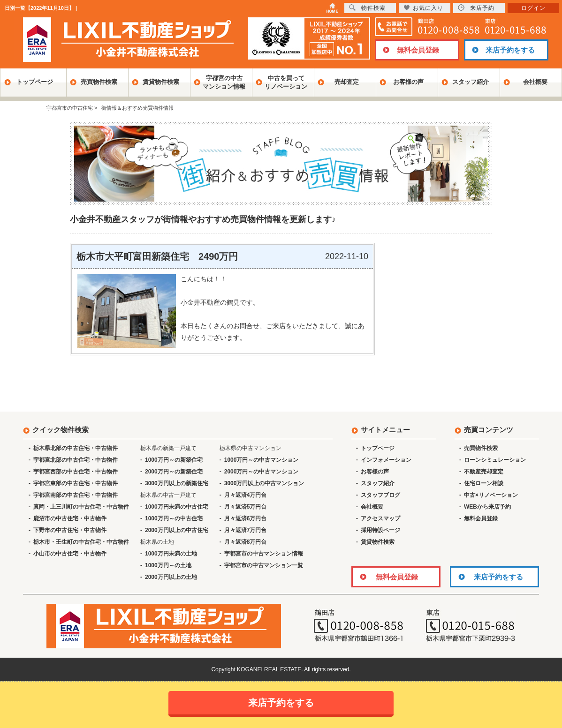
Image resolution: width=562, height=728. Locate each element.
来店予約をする (510, 50)
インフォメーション (386, 460)
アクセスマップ (380, 518)
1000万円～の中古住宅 (174, 518)
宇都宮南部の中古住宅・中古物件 (76, 495)
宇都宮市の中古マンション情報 (264, 554)
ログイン (533, 8)
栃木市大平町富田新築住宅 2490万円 (157, 256)
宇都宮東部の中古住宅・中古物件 (76, 483)
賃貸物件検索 (161, 82)
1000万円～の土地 (168, 565)
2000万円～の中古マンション (262, 472)
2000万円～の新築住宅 (174, 472)
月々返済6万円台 (246, 518)
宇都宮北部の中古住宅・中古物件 (76, 460)
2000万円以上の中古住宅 (177, 530)
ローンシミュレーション (495, 460)
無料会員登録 (418, 50)
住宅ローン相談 (484, 483)
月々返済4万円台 (246, 495)
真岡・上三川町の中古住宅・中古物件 (81, 507)
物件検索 (367, 8)
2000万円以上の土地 (171, 577)
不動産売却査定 (484, 472)
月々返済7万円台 (246, 530)
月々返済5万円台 (246, 507)
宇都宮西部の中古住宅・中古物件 (76, 472)
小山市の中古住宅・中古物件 (70, 554)
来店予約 (476, 8)
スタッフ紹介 (471, 82)
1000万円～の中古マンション (262, 460)
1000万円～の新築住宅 (174, 460)
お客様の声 (408, 82)
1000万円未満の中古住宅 (177, 507)
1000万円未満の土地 (171, 554)
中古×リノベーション (491, 495)
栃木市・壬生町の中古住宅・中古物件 (81, 542)
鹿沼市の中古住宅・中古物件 (70, 518)
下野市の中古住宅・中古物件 (70, 530)
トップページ (35, 82)
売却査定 (347, 82)
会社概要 (535, 82)
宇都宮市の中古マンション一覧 (264, 565)
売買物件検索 (99, 82)
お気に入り (423, 8)
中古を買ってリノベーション (286, 82)
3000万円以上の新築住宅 (177, 483)
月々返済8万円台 (246, 542)
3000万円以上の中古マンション (264, 483)
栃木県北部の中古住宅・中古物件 (76, 448)
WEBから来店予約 (487, 507)
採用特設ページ (380, 530)
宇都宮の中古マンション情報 (224, 82)
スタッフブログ (380, 495)
